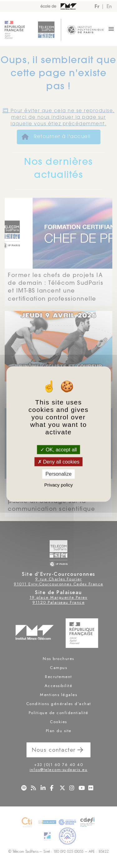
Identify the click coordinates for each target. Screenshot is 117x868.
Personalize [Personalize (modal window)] (59, 474)
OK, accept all (58, 450)
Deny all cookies (59, 462)
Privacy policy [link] (59, 485)
